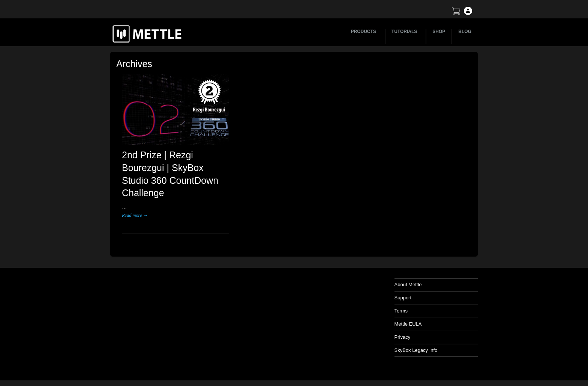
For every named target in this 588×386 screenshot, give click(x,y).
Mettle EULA (408, 324)
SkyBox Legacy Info (416, 350)
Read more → (135, 215)
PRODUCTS (365, 32)
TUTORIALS (405, 32)
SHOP (439, 32)
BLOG (465, 32)
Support (403, 298)
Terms (401, 311)
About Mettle (408, 285)
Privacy (403, 337)
